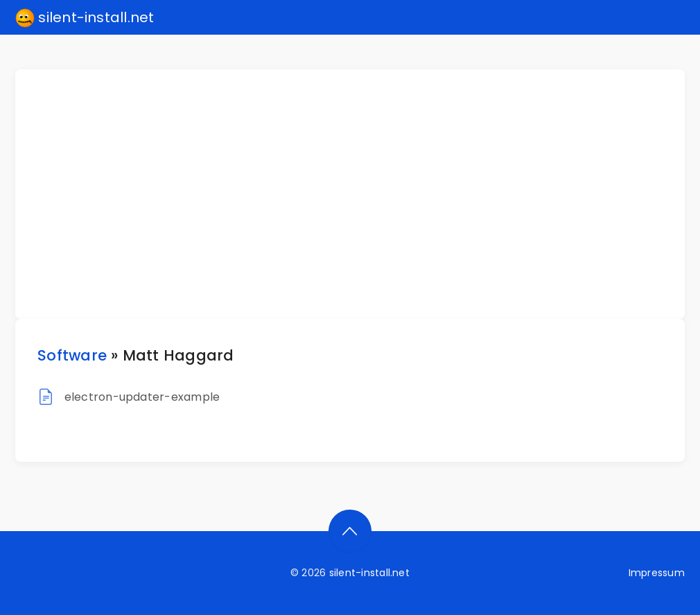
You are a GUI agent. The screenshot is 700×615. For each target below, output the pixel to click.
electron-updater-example (142, 397)
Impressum (657, 573)
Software (72, 355)
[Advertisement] (358, 194)
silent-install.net (85, 18)
